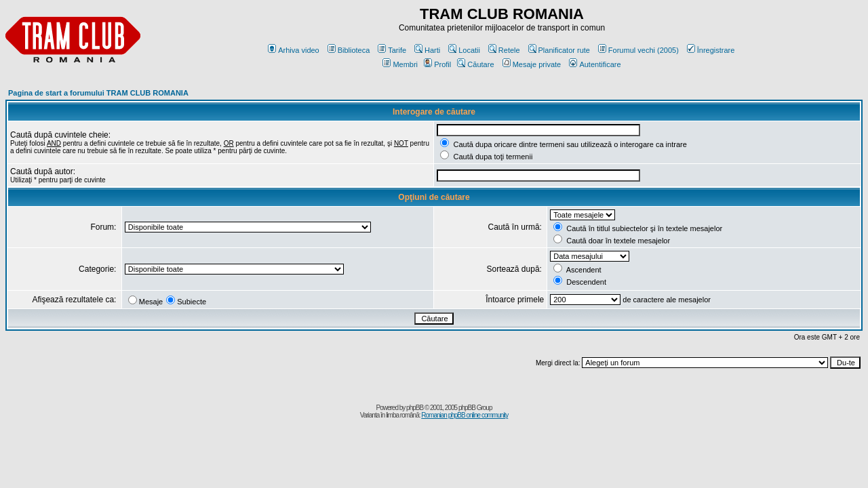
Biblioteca (349, 50)
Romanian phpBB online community (465, 415)
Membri (400, 64)
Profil (437, 64)
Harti (427, 50)
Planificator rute (559, 50)
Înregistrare (711, 50)
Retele (504, 50)
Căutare (475, 64)
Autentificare (595, 64)
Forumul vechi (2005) (638, 50)
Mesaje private (532, 64)
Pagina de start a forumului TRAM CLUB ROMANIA (98, 93)
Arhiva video (294, 50)
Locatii (464, 50)
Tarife (392, 50)
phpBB (415, 408)
